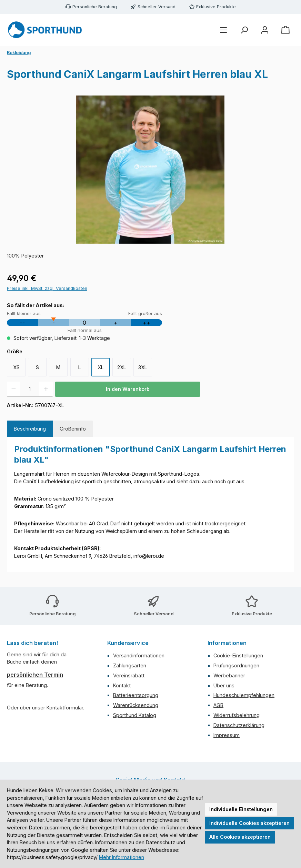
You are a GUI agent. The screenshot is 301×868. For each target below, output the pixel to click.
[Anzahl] (30, 389)
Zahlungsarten (130, 665)
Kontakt (122, 685)
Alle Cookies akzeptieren (240, 837)
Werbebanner (229, 675)
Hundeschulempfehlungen (244, 695)
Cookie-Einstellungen (238, 655)
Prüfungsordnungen (236, 665)
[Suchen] (244, 30)
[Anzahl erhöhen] (46, 389)
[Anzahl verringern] (14, 389)
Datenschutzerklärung (239, 725)
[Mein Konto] (265, 30)
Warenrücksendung (136, 705)
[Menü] (223, 30)
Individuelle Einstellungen (241, 809)
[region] (150, 170)
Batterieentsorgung (136, 695)
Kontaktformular (65, 708)
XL (101, 367)
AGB (218, 705)
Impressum (227, 735)
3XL (143, 367)
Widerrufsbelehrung (237, 715)
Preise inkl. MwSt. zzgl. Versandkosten (47, 288)
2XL (122, 367)
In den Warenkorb (128, 389)
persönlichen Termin (35, 675)
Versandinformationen (139, 655)
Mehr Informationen (122, 857)
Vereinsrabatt (129, 675)
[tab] (30, 429)
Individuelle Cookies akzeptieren (249, 823)
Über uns (224, 685)
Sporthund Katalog (135, 715)
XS (16, 367)
